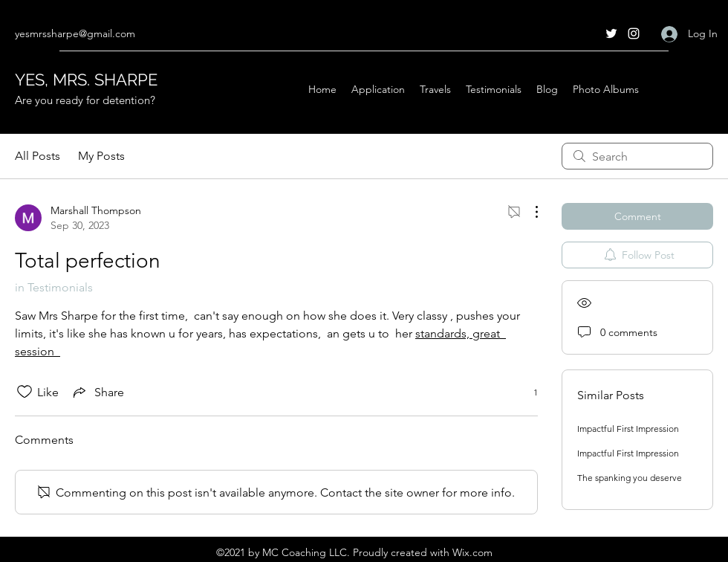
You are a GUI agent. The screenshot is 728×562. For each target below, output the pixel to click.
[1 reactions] (527, 392)
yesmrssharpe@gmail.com (75, 33)
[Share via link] (97, 392)
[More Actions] (529, 212)
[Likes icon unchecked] (25, 392)
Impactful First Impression (628, 429)
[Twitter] (611, 33)
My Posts (101, 156)
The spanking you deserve (630, 478)
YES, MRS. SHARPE (86, 80)
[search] (637, 156)
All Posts (38, 156)
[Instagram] (634, 33)
